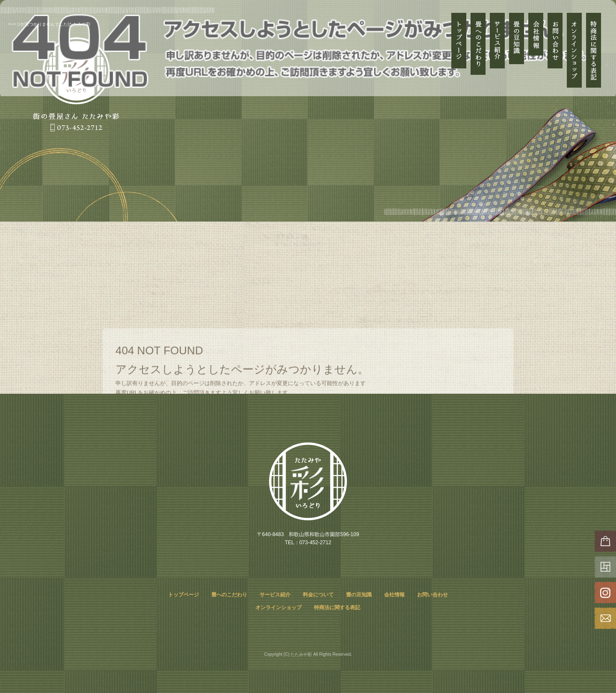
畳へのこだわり (478, 50)
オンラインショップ (574, 50)
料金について (318, 595)
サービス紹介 (497, 41)
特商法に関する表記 (594, 50)
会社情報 (536, 50)
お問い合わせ (555, 50)
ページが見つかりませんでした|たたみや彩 (49, 24)
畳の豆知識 (517, 50)
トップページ (459, 50)
